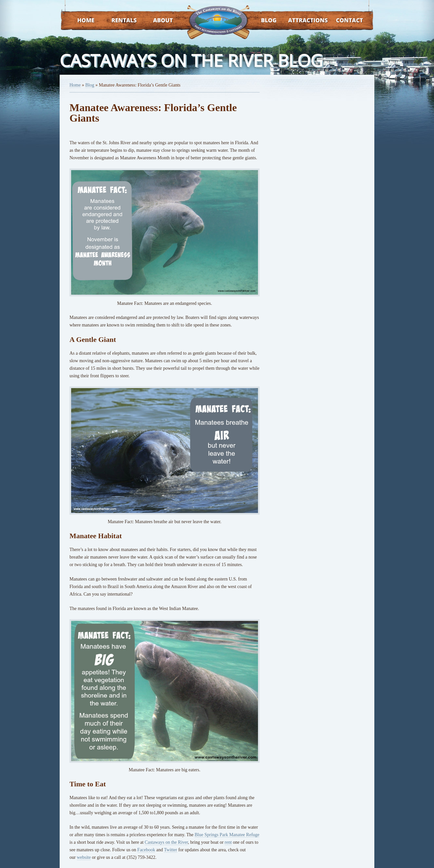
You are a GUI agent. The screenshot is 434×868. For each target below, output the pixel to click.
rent (228, 842)
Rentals (118, 21)
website (84, 857)
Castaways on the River (166, 842)
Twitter (170, 850)
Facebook (146, 850)
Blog (260, 21)
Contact (341, 21)
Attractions (298, 21)
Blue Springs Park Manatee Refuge (227, 835)
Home (80, 21)
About (157, 21)
